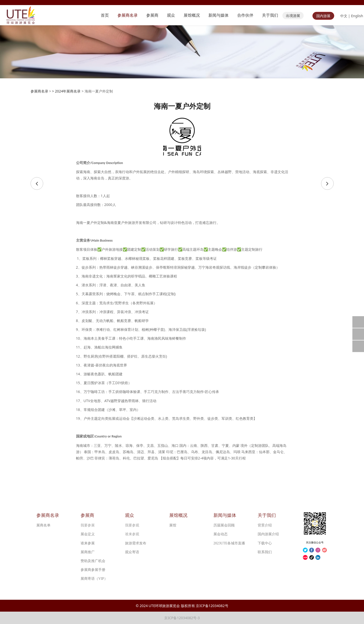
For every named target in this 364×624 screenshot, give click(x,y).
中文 (344, 16)
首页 (105, 15)
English (357, 16)
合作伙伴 (245, 15)
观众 (171, 15)
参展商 (152, 15)
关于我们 (270, 15)
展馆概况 (192, 15)
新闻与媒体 (219, 15)
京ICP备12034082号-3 (182, 618)
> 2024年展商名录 (66, 91)
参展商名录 (128, 15)
